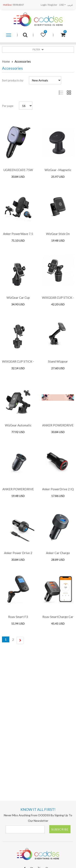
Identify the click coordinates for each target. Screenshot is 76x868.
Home (6, 61)
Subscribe (60, 829)
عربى (70, 5)
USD (62, 5)
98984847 (13, 5)
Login (44, 5)
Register (53, 5)
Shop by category (9, 35)
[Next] (20, 640)
